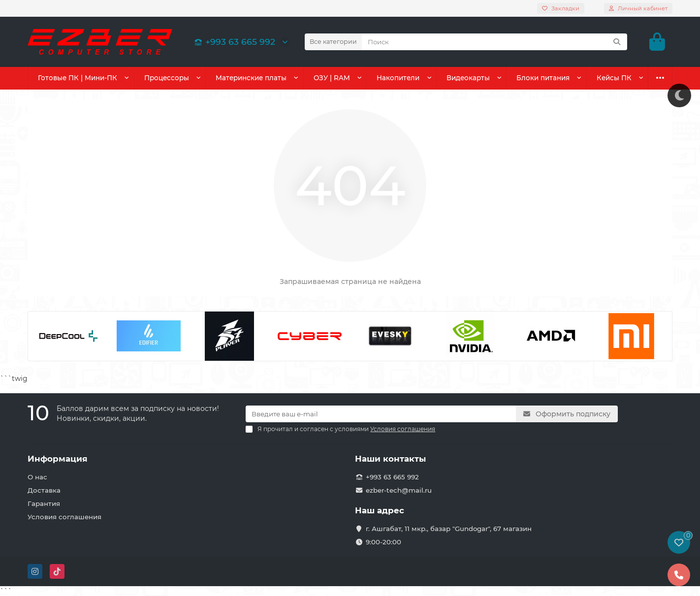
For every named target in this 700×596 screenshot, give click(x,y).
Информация (58, 459)
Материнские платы (251, 78)
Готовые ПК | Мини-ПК (77, 78)
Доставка (44, 490)
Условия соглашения (64, 517)
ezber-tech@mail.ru (399, 490)
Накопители (398, 78)
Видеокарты (469, 78)
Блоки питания (543, 78)
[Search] (495, 42)
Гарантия (44, 503)
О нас (37, 477)
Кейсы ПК (615, 78)
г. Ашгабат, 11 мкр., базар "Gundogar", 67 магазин (449, 529)
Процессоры (166, 78)
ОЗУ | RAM (332, 78)
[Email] (381, 414)
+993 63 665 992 (233, 42)
